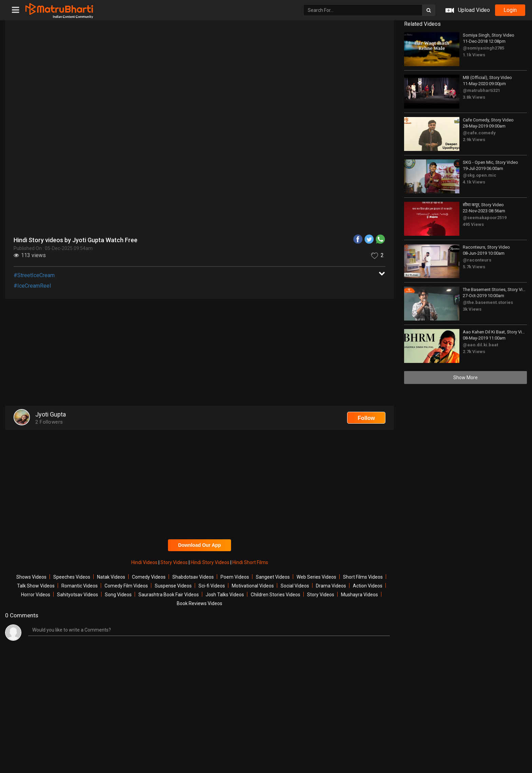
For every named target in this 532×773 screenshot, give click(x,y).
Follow (366, 418)
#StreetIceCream (34, 275)
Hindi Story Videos (211, 562)
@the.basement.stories (488, 302)
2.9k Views (474, 140)
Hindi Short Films (250, 562)
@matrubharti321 (481, 90)
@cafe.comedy (479, 133)
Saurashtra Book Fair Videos (169, 595)
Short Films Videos (363, 577)
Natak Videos (111, 577)
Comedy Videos (149, 577)
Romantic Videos (80, 586)
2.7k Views (474, 352)
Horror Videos (36, 595)
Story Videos (175, 562)
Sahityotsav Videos (78, 595)
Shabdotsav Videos (193, 577)
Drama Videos (331, 586)
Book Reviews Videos (199, 603)
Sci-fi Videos (212, 586)
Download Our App (199, 545)
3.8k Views (474, 97)
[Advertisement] (199, 353)
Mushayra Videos (359, 595)
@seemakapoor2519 (485, 218)
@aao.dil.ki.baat (480, 345)
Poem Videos (235, 577)
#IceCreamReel (32, 286)
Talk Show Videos (36, 586)
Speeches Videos (72, 577)
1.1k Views (474, 55)
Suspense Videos (173, 586)
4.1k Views (474, 182)
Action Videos (368, 586)
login (510, 10)
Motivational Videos (253, 586)
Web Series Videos (316, 577)
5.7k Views (474, 267)
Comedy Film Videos (126, 586)
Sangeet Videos (273, 577)
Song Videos (118, 595)
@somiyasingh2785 (483, 48)
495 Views (473, 224)
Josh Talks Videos (225, 595)
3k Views (472, 309)
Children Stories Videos (275, 595)
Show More (465, 378)
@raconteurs (477, 260)
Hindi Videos (145, 562)
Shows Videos (31, 577)
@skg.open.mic (480, 175)
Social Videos (295, 586)
